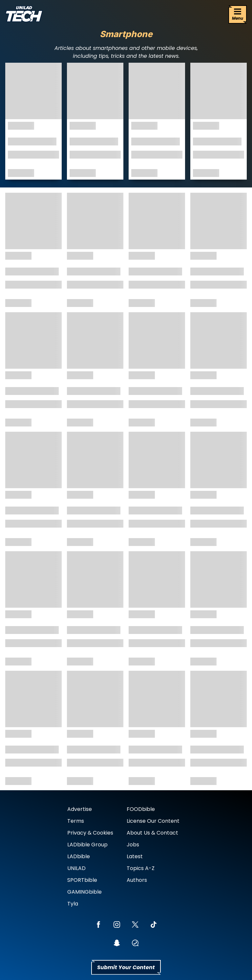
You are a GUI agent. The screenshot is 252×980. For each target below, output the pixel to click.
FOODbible (141, 809)
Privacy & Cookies (90, 833)
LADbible (79, 856)
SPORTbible (82, 880)
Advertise (80, 809)
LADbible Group (87, 845)
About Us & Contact (152, 833)
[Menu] (238, 14)
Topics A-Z (141, 868)
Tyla (73, 904)
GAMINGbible (84, 892)
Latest (135, 856)
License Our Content (153, 821)
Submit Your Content (126, 967)
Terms (76, 821)
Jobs (133, 845)
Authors (137, 880)
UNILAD (76, 868)
